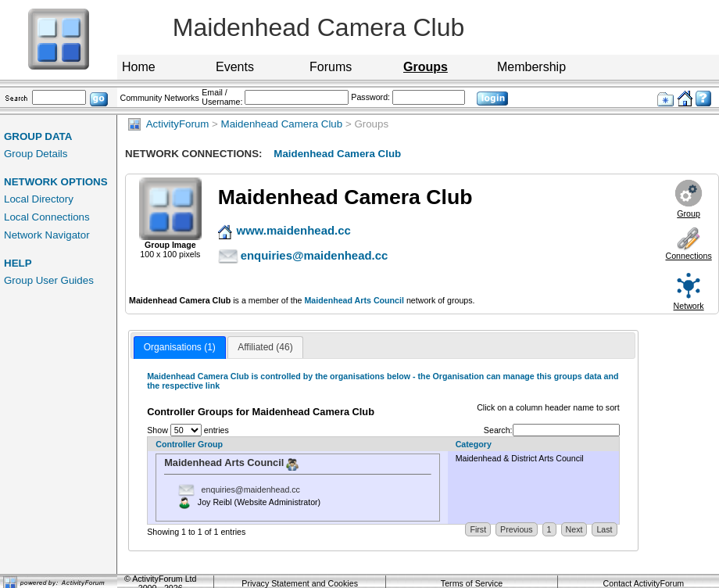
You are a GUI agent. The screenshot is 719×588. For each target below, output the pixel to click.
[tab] (180, 348)
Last (604, 529)
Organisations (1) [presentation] (180, 347)
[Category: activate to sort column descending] (533, 445)
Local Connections (47, 217)
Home (139, 67)
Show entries (188, 430)
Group (689, 213)
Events (235, 67)
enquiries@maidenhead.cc (251, 489)
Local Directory (39, 199)
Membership (531, 67)
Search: (552, 430)
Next (574, 529)
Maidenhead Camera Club (282, 124)
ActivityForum (168, 124)
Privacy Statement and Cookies (300, 583)
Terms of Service (472, 583)
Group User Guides (49, 280)
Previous (516, 529)
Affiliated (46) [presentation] (265, 347)
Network (689, 306)
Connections (688, 256)
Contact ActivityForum (644, 583)
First (478, 529)
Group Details (36, 154)
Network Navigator (47, 235)
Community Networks (159, 98)
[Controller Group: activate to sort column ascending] (298, 445)
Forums (331, 67)
